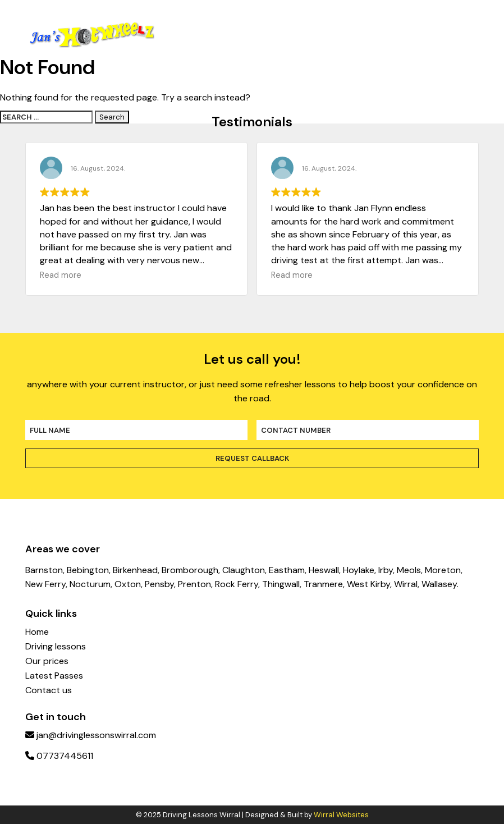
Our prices (47, 661)
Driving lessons (56, 647)
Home (37, 632)
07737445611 (59, 756)
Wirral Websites (341, 815)
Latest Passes (54, 676)
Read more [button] (61, 275)
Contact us (49, 690)
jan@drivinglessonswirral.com (91, 735)
